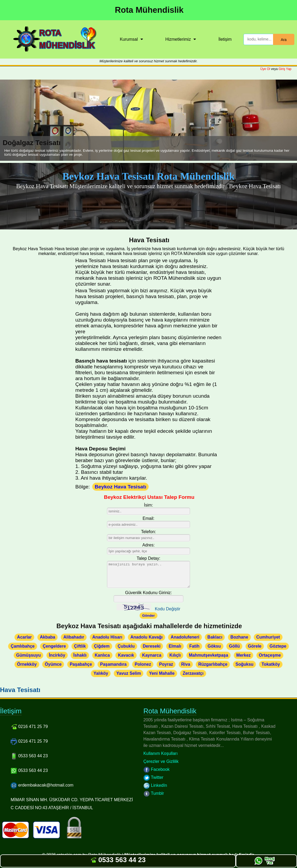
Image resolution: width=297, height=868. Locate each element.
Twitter (153, 777)
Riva (186, 664)
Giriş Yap (285, 69)
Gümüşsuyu (28, 655)
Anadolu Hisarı (107, 637)
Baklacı (215, 637)
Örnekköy (27, 664)
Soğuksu (245, 664)
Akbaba (48, 637)
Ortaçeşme (270, 655)
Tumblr (154, 793)
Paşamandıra (113, 664)
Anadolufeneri (185, 637)
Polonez (143, 664)
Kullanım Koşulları (161, 753)
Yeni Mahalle (162, 673)
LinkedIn (155, 785)
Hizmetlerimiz (178, 39)
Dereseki (152, 646)
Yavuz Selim (129, 673)
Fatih (194, 646)
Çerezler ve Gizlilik (161, 761)
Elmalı (175, 646)
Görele (255, 646)
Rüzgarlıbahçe (213, 664)
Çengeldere (54, 646)
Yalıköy (101, 673)
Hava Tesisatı (20, 690)
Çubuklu (126, 646)
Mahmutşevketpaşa (209, 655)
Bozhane (239, 637)
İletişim (225, 39)
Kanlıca (102, 655)
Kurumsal (129, 39)
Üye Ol (265, 69)
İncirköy (57, 655)
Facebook (157, 769)
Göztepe (278, 646)
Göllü (234, 646)
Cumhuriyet (268, 637)
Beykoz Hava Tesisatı (121, 487)
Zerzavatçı (193, 673)
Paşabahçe (81, 664)
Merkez (244, 655)
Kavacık (126, 655)
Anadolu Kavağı (147, 637)
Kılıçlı (175, 655)
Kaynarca (152, 655)
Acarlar (24, 637)
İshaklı (80, 655)
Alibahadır (74, 637)
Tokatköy (271, 664)
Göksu (214, 646)
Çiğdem (102, 646)
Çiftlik (80, 646)
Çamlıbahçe (23, 646)
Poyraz (166, 664)
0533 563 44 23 (118, 860)
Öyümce (53, 664)
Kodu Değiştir (168, 609)
